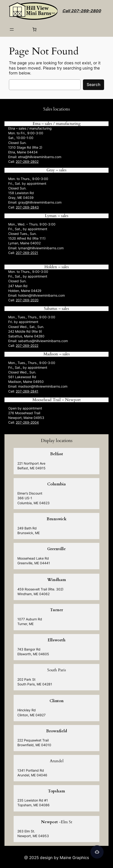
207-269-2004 (27, 422)
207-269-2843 (27, 207)
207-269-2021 (27, 253)
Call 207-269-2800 (82, 11)
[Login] (23, 29)
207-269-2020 (27, 300)
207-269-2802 (27, 162)
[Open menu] (12, 29)
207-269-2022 (27, 346)
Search (94, 85)
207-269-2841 (27, 391)
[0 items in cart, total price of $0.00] (35, 29)
